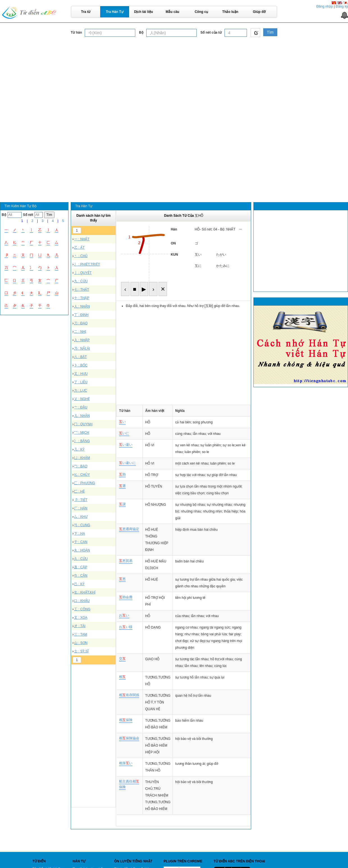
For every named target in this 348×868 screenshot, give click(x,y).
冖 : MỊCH (82, 433)
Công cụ (202, 12)
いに (124, 433)
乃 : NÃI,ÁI (82, 348)
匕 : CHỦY (82, 475)
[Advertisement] (174, 80)
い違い (126, 445)
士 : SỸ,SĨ (81, 651)
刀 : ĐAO (81, 323)
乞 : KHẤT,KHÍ (85, 592)
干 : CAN (81, 542)
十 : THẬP (82, 298)
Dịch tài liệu (144, 12)
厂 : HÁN (81, 508)
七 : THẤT (82, 290)
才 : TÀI (80, 626)
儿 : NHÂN (82, 416)
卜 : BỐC (81, 365)
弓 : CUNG (82, 525)
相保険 (126, 720)
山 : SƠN (81, 643)
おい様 (126, 627)
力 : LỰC (81, 391)
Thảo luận (230, 12)
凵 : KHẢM (82, 458)
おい (124, 615)
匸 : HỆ (79, 491)
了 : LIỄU (81, 382)
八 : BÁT (80, 357)
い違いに (127, 463)
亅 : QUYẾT (83, 273)
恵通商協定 (129, 529)
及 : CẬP (81, 567)
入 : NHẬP (82, 340)
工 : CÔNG (82, 609)
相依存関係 (129, 695)
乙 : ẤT (79, 248)
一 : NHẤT (82, 239)
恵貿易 (126, 561)
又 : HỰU (81, 374)
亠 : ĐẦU (81, 407)
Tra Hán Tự (115, 12)
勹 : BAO (81, 466)
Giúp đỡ (259, 12)
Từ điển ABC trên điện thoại (239, 861)
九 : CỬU (81, 281)
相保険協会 (129, 738)
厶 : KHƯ (81, 517)
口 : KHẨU (82, 601)
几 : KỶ (79, 449)
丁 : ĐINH (81, 315)
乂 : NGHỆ (82, 399)
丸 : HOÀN (82, 550)
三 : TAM (81, 634)
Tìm (270, 32)
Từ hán (76, 33)
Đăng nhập (325, 6)
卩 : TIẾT (81, 500)
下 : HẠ (80, 534)
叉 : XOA (81, 618)
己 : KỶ (79, 584)
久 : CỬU (81, 559)
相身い (126, 763)
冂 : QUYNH (83, 424)
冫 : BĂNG (82, 441)
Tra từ (86, 12)
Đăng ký (342, 6)
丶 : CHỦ (81, 256)
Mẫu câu (172, 12)
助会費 (126, 597)
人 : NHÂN (82, 306)
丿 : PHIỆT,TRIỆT (87, 264)
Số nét (28, 215)
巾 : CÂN (81, 576)
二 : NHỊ (80, 332)
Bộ (141, 33)
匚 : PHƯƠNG (85, 483)
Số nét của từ (211, 33)
